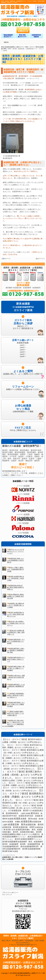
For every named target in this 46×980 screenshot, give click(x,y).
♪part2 (22, 347)
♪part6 (22, 356)
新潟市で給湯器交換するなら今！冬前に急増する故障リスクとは (16, 614)
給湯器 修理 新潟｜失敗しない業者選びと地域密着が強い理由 (16, 650)
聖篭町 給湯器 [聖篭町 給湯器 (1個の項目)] (13, 851)
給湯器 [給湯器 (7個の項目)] (17, 819)
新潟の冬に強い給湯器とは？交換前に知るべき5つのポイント (16, 623)
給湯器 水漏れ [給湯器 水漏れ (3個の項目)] (14, 822)
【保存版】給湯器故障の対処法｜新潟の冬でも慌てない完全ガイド (16, 695)
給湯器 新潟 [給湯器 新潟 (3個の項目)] (26, 819)
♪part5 (22, 354)
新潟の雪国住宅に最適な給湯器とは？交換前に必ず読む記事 (16, 596)
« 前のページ (6, 259)
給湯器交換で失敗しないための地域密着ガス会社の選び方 (16, 560)
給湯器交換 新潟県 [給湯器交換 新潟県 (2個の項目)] (10, 827)
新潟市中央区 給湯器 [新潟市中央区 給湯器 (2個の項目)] (15, 816)
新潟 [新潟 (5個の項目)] (33, 813)
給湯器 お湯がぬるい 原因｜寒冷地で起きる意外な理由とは (16, 677)
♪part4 (22, 352)
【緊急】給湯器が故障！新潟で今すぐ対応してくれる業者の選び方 (16, 713)
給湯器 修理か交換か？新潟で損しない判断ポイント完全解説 (16, 668)
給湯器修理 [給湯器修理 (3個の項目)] (13, 842)
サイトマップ (7, 895)
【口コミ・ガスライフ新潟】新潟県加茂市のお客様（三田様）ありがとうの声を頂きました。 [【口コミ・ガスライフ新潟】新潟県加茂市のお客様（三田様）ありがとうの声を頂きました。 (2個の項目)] (23, 780)
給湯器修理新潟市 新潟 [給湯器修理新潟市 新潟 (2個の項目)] (14, 846)
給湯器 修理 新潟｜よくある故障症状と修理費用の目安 (16, 686)
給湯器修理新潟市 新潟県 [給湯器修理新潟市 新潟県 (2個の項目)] (17, 849)
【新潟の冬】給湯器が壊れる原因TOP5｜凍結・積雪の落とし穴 (16, 632)
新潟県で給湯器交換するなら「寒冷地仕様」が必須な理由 (16, 578)
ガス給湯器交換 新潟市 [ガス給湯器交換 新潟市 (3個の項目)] (18, 811)
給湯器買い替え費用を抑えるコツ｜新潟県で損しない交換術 (16, 605)
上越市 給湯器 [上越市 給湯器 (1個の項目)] (25, 813)
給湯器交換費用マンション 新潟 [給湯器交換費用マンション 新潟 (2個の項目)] (18, 837)
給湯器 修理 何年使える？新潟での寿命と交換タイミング (16, 659)
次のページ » (40, 259)
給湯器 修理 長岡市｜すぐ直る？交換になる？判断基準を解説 (16, 704)
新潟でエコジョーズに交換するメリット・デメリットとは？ (16, 551)
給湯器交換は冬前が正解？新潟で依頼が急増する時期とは (16, 587)
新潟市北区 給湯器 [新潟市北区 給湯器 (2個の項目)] (32, 816)
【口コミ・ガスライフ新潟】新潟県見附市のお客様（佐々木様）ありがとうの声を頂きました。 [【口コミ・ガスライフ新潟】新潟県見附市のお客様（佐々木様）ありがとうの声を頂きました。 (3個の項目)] (23, 803)
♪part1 (22, 345)
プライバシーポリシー (10, 893)
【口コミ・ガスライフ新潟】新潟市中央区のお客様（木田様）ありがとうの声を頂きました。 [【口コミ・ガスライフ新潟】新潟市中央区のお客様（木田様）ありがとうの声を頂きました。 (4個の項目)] (22, 742)
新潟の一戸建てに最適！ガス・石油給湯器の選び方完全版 (16, 569)
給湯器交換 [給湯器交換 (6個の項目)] (26, 822)
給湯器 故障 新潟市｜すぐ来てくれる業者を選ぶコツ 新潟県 (16, 641)
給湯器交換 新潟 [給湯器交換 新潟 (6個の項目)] (17, 824)
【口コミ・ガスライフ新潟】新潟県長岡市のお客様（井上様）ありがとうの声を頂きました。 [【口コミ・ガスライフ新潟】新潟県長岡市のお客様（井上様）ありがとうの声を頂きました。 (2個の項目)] (23, 808)
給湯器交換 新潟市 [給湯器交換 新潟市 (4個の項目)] (35, 825)
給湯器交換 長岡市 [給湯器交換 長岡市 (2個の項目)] (27, 827)
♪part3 (22, 350)
